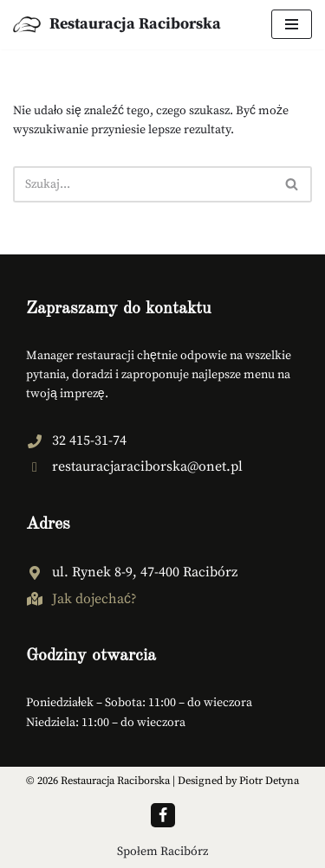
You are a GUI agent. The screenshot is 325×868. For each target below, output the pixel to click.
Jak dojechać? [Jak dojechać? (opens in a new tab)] (94, 599)
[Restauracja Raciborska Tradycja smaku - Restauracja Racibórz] (117, 25)
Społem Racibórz (162, 852)
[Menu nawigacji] (292, 24)
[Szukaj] (143, 184)
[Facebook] (163, 815)
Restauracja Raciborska (115, 781)
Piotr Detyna (269, 781)
